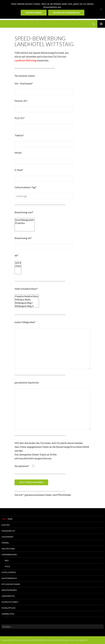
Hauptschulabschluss (27, 296)
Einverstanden (34, 13)
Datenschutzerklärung (66, 13)
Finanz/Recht (8, 531)
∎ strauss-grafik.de (79, 640)
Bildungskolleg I (27, 303)
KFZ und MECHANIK (11, 584)
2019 (18, 263)
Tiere (7, 519)
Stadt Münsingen (61, 640)
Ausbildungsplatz (25, 220)
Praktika (25, 223)
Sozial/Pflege (9, 608)
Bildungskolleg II (27, 306)
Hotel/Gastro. (9, 572)
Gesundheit (8, 537)
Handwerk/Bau (9, 555)
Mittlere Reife (27, 300)
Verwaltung (8, 614)
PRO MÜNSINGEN (39, 640)
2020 (18, 266)
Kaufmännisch (9, 578)
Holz (7, 566)
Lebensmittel (8, 596)
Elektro (6, 525)
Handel (5, 543)
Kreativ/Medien (9, 590)
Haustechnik (8, 549)
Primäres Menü (101, 24)
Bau (7, 560)
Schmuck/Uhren (10, 602)
